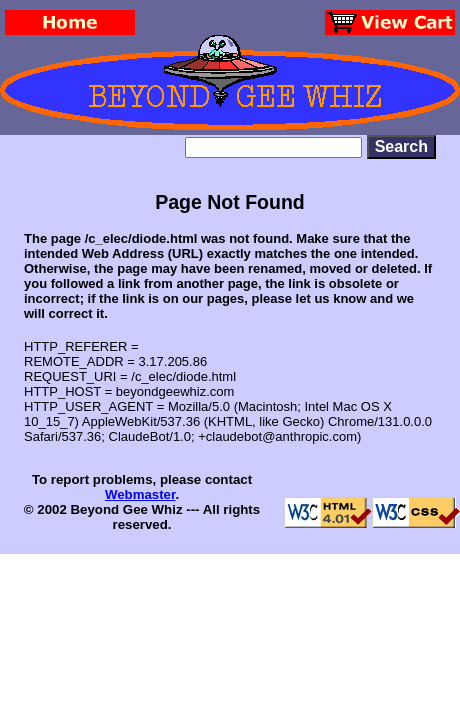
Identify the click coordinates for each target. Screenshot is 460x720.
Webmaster (140, 494)
